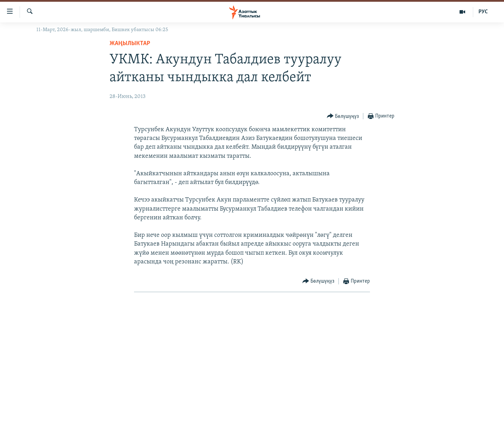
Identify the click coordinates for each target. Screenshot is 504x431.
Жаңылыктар (130, 44)
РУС (483, 12)
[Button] (343, 116)
